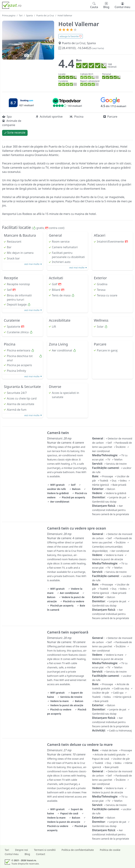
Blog (27, 854)
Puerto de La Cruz (45, 16)
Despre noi (22, 850)
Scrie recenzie (15, 133)
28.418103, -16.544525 (81, 48)
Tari (21, 16)
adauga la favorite (71, 36)
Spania (30, 16)
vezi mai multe (33, 264)
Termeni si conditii (45, 850)
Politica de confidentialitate (78, 850)
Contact (41, 854)
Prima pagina (9, 16)
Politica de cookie (110, 850)
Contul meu (12, 854)
